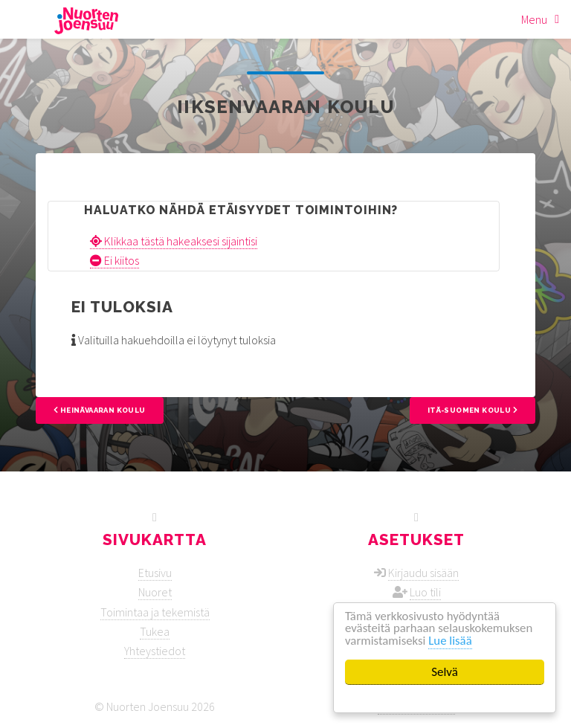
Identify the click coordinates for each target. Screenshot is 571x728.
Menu (534, 19)
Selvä (445, 672)
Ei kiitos (114, 260)
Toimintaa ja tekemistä (155, 612)
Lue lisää (452, 641)
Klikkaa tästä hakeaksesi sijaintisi (174, 241)
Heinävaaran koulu (100, 410)
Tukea (155, 631)
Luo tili (425, 592)
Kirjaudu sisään (423, 573)
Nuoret (155, 592)
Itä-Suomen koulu (472, 410)
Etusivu (155, 573)
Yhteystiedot (155, 651)
